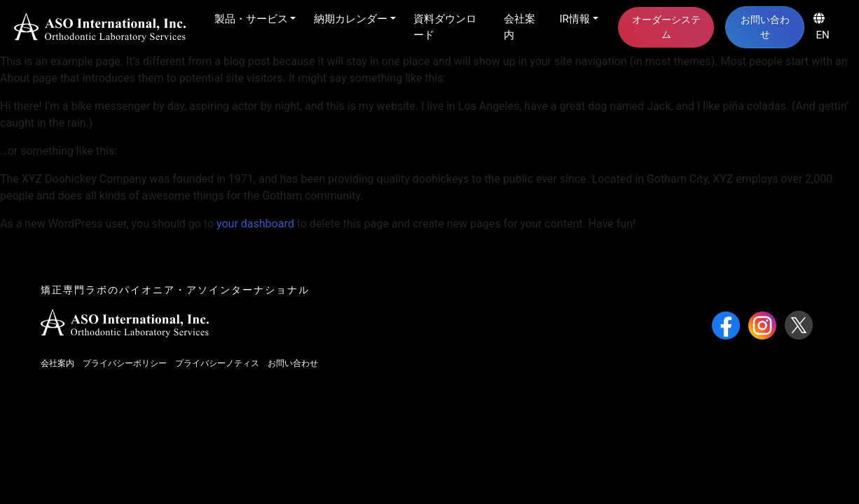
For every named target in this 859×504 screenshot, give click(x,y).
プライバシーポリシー (125, 363)
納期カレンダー (351, 19)
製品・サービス (251, 19)
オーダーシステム (666, 27)
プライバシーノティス (217, 363)
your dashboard (255, 224)
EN (822, 27)
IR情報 (575, 19)
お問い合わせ (765, 27)
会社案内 (520, 27)
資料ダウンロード (445, 27)
